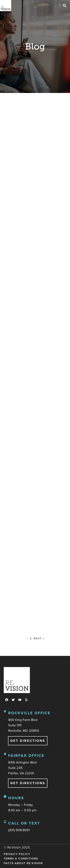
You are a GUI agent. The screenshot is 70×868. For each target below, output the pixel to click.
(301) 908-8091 (19, 830)
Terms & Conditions (21, 859)
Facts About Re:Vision (23, 863)
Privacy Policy (17, 854)
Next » (39, 638)
